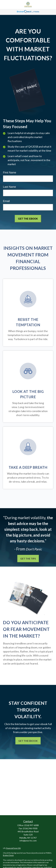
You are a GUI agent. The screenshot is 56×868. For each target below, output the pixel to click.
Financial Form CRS (13, 848)
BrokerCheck (8, 855)
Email (6, 201)
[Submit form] (28, 219)
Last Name (9, 187)
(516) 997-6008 (32, 825)
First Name (10, 173)
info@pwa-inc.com (28, 841)
